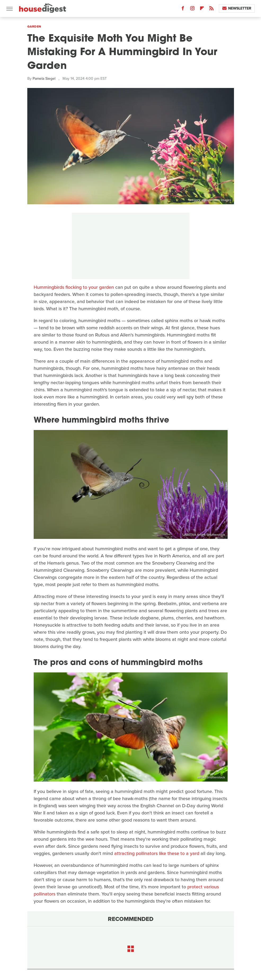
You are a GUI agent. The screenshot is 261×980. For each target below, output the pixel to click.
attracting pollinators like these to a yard (157, 853)
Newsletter (237, 8)
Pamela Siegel (44, 79)
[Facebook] (183, 9)
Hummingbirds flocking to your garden (74, 287)
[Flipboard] (202, 9)
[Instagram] (192, 9)
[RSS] (211, 9)
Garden (34, 26)
